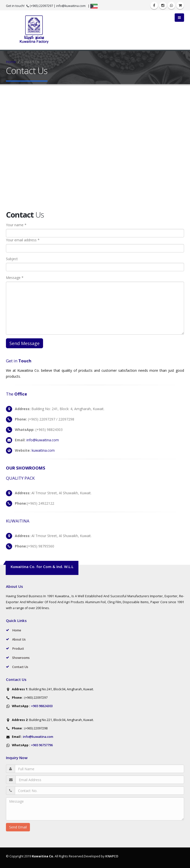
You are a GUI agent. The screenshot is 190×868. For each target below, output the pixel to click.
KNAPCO (112, 856)
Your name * (16, 225)
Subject (12, 259)
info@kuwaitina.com (71, 6)
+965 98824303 (41, 706)
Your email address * (23, 240)
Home (11, 62)
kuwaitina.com (43, 450)
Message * (15, 278)
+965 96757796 (41, 745)
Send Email (18, 827)
